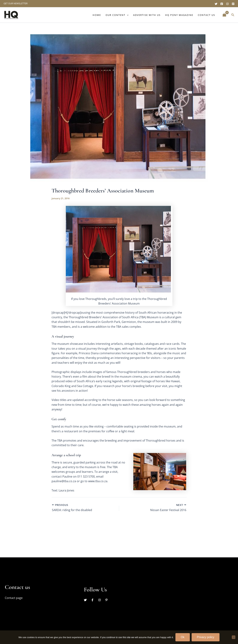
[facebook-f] (94, 600)
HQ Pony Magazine (179, 15)
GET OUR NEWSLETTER (16, 3)
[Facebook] (222, 4)
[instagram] (101, 600)
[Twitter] (216, 4)
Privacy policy (206, 637)
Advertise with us (147, 15)
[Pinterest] (233, 4)
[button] (127, 15)
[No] (234, 637)
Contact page (14, 598)
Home (97, 15)
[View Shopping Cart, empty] (224, 15)
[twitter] (87, 600)
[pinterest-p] (107, 600)
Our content (117, 15)
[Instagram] (227, 4)
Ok (183, 637)
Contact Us (206, 15)
